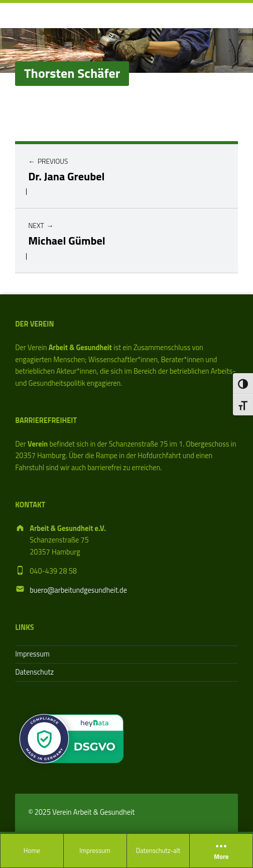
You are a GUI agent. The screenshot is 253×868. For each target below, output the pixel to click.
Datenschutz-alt (158, 850)
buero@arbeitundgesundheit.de (78, 590)
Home (32, 850)
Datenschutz (34, 672)
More (221, 851)
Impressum (95, 850)
